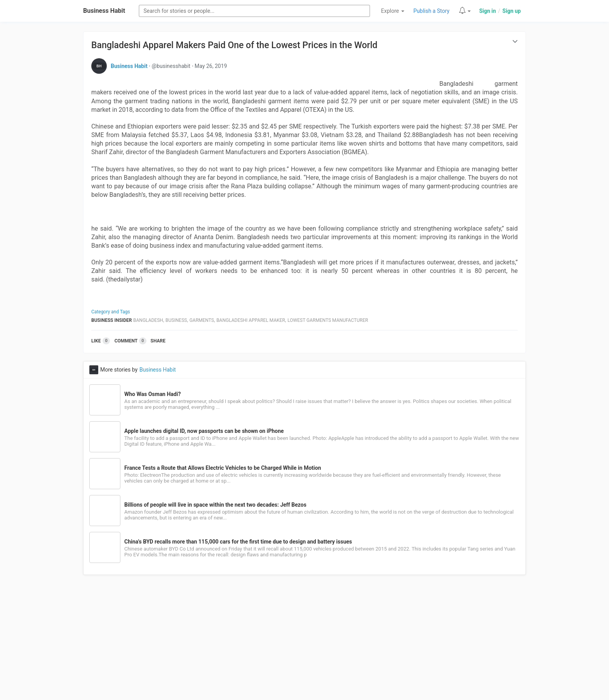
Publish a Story (431, 11)
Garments (202, 320)
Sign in (488, 11)
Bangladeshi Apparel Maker (251, 320)
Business (176, 320)
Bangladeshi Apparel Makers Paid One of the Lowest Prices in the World (234, 45)
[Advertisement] (304, 642)
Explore (393, 11)
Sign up (512, 11)
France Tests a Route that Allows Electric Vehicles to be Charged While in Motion (223, 468)
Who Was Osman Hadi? (152, 394)
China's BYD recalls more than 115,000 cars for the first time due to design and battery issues (238, 542)
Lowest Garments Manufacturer (328, 320)
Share (158, 341)
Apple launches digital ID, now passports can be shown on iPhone (204, 431)
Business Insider (112, 320)
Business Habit (104, 11)
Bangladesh (148, 320)
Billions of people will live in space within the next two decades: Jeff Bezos (215, 505)
